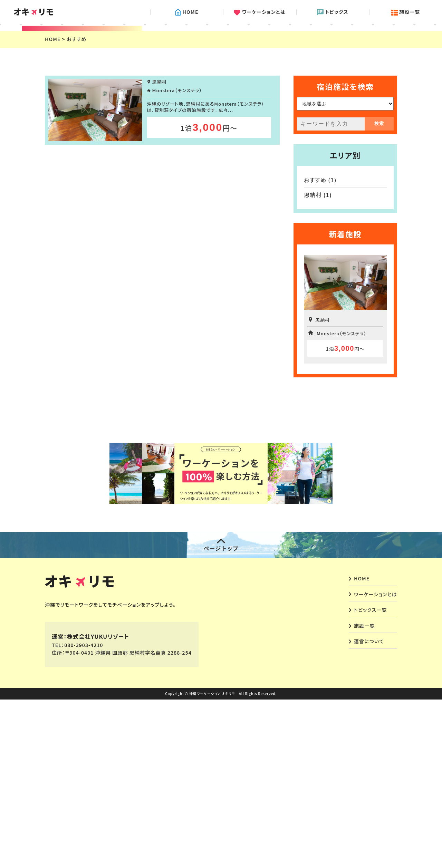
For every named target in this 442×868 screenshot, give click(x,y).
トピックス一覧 (370, 778)
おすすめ (315, 348)
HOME (187, 12)
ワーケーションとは (260, 12)
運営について (369, 810)
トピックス (333, 12)
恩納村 (313, 363)
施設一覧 (406, 12)
